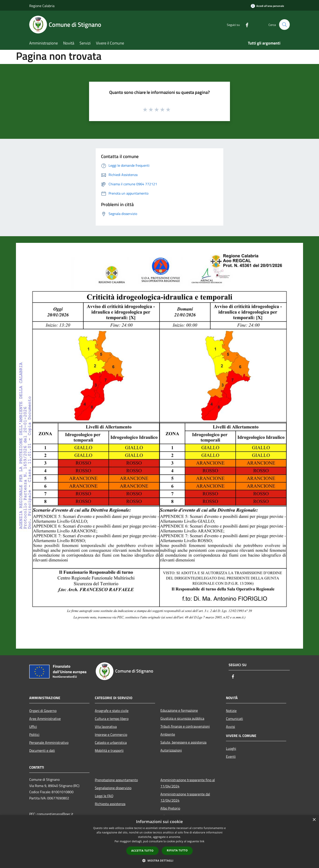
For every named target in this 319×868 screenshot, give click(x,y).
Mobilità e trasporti (109, 750)
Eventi (231, 756)
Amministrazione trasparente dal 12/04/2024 (185, 797)
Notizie (231, 711)
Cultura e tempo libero (112, 719)
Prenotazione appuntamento (116, 780)
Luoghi (231, 748)
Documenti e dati (42, 750)
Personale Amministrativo (49, 742)
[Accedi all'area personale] (267, 6)
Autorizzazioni (171, 750)
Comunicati (234, 719)
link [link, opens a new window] (202, 841)
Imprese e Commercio (111, 735)
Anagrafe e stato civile (112, 711)
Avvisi (230, 727)
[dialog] (159, 842)
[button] (159, 860)
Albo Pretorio (170, 808)
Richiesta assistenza (110, 804)
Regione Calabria (42, 6)
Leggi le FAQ (104, 796)
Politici (34, 735)
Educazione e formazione (179, 710)
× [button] (314, 820)
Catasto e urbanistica (111, 742)
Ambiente (168, 734)
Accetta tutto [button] (142, 851)
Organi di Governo (43, 711)
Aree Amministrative (45, 719)
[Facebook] (245, 24)
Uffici (33, 727)
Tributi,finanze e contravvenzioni (185, 726)
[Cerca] (284, 25)
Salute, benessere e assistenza (183, 742)
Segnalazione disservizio (113, 788)
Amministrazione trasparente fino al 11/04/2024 (188, 783)
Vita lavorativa (106, 727)
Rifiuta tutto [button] (177, 850)
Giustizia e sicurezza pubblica (182, 718)
